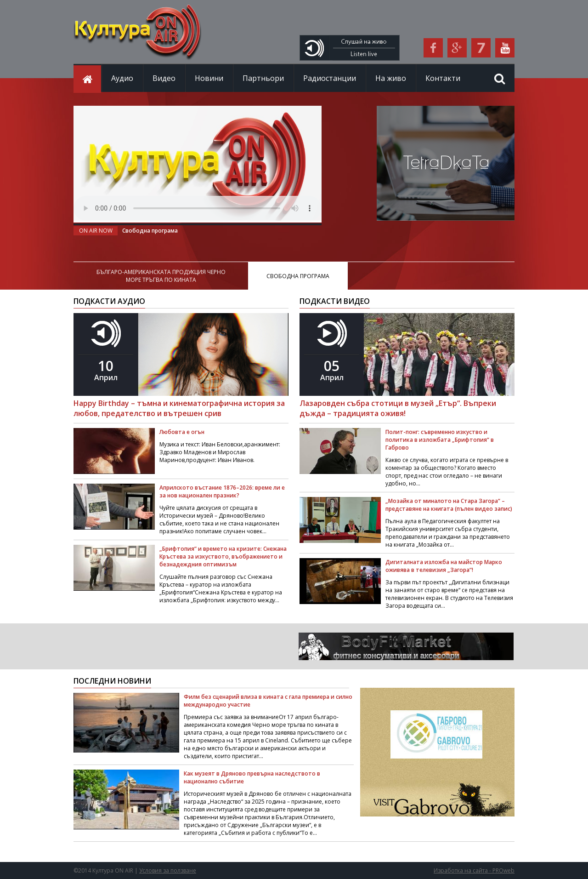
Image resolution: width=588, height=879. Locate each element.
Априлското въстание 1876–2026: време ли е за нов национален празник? (222, 491)
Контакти (443, 78)
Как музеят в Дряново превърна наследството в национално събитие (252, 777)
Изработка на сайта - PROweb (474, 870)
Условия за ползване (168, 870)
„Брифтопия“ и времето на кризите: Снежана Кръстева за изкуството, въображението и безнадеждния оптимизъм (223, 557)
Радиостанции (330, 78)
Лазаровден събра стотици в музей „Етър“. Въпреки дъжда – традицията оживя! (398, 408)
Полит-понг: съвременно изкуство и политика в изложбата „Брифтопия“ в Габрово (440, 440)
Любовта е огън (182, 432)
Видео (164, 78)
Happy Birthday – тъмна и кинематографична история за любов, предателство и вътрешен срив (179, 408)
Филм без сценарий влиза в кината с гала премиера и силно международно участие (268, 701)
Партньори (263, 78)
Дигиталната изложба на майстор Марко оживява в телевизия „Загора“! (444, 566)
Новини (209, 78)
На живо (391, 78)
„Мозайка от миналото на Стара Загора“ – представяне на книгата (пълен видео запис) (449, 505)
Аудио (122, 78)
